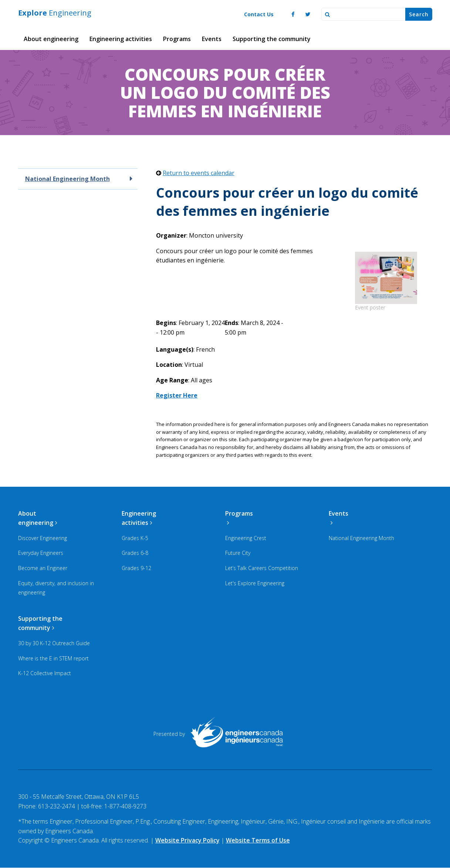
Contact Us (259, 14)
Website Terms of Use (258, 840)
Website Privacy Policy (187, 840)
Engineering (55, 13)
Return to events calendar (199, 173)
